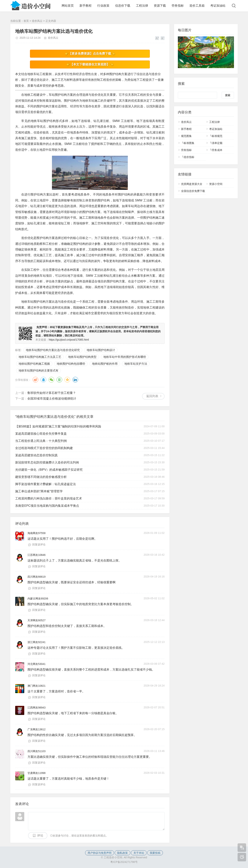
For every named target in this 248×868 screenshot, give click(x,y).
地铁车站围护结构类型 (82, 357)
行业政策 (103, 6)
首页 (26, 21)
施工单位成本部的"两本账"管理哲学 (39, 491)
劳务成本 (217, 150)
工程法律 (142, 6)
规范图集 (186, 136)
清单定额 (217, 143)
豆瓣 (59, 380)
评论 (40, 835)
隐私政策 (122, 853)
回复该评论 (39, 544)
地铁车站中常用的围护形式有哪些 (125, 357)
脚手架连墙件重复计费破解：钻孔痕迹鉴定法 (46, 484)
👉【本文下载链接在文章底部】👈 (90, 64)
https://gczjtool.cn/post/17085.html (69, 340)
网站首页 (68, 6)
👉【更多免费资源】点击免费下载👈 (90, 54)
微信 (51, 380)
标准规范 (217, 136)
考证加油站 (218, 6)
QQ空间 (67, 380)
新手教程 (86, 6)
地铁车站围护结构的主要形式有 (38, 370)
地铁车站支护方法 (136, 364)
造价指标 (189, 157)
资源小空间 (216, 184)
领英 (75, 380)
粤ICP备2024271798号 (124, 862)
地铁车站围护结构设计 (101, 350)
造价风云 (37, 21)
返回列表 (152, 396)
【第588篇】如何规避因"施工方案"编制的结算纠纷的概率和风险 (58, 426)
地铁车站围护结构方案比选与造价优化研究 (53, 350)
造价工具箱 (197, 6)
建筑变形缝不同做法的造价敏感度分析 (41, 477)
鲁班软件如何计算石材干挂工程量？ (52, 393)
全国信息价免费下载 (193, 191)
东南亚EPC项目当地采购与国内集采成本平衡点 (47, 506)
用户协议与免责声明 (100, 853)
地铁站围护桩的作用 (105, 364)
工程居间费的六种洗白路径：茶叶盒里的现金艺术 (49, 498)
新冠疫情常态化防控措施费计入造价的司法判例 (47, 462)
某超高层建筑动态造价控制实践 (36, 455)
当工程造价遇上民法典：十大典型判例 (41, 441)
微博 (35, 380)
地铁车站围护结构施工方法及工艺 (40, 357)
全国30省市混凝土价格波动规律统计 (52, 399)
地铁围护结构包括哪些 (71, 364)
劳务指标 (178, 6)
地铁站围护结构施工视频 (34, 364)
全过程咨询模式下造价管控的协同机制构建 (44, 448)
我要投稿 (155, 853)
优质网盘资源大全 (192, 184)
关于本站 (139, 853)
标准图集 (189, 143)
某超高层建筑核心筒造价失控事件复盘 (41, 434)
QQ (43, 380)
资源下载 (160, 6)
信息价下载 (123, 6)
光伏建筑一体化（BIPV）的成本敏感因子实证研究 (49, 470)
